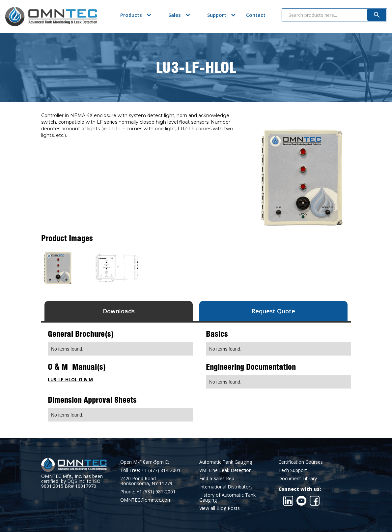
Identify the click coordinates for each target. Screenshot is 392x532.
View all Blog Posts (220, 508)
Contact (256, 15)
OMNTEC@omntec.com (146, 500)
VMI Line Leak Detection (225, 470)
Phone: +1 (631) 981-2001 (148, 492)
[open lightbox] (58, 268)
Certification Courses (301, 462)
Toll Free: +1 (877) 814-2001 (150, 470)
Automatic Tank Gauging (226, 462)
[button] (131, 15)
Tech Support (293, 470)
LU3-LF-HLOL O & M (70, 379)
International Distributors (226, 487)
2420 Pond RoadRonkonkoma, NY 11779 (146, 481)
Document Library (298, 478)
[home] (51, 16)
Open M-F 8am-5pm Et (145, 462)
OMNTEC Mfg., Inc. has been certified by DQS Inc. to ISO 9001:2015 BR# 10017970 (72, 481)
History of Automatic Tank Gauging (227, 497)
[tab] (119, 311)
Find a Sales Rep (217, 478)
